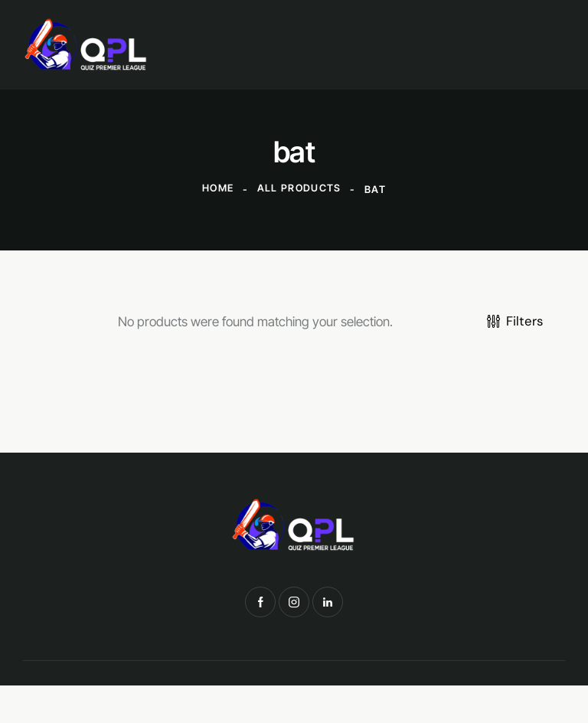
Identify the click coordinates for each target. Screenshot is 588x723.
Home (217, 189)
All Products (300, 189)
